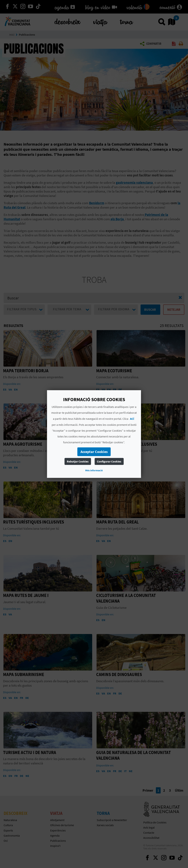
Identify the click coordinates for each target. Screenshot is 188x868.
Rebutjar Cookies (78, 461)
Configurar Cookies (109, 461)
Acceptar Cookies (94, 452)
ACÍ (132, 419)
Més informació (94, 470)
